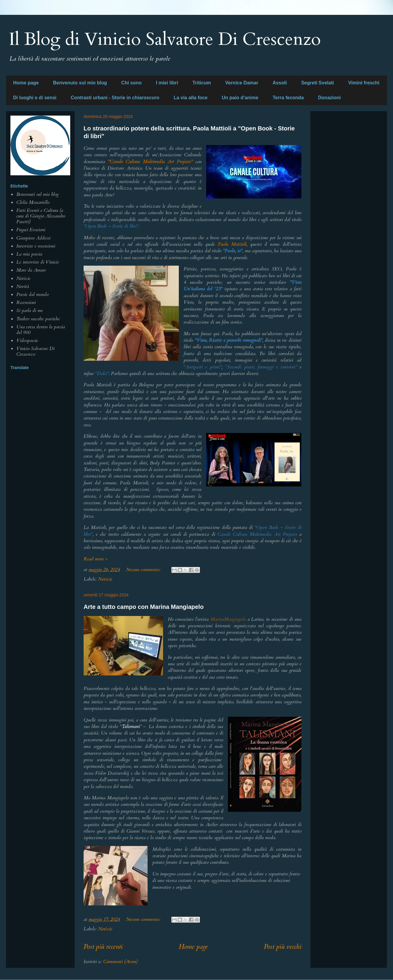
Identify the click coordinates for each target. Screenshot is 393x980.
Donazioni (329, 98)
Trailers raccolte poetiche (38, 319)
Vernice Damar (242, 83)
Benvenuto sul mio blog (80, 83)
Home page (26, 83)
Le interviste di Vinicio (37, 262)
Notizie (105, 579)
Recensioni (26, 302)
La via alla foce (191, 98)
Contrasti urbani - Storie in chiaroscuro (115, 98)
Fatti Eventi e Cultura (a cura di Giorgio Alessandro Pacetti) (41, 216)
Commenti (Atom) (120, 962)
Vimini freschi (364, 83)
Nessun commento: (144, 570)
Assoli (280, 83)
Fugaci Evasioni (31, 230)
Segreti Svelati (317, 83)
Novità (23, 286)
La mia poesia (29, 254)
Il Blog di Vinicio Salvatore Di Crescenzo (165, 39)
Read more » (95, 559)
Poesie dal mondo (32, 294)
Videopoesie (27, 341)
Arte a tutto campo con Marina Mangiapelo (144, 607)
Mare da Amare (31, 270)
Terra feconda (288, 98)
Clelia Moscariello (33, 202)
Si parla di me (30, 311)
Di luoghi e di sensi (35, 98)
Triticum (202, 83)
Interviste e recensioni (36, 246)
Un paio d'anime (240, 98)
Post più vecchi (283, 947)
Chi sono (131, 83)
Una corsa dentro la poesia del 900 (41, 330)
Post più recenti (103, 947)
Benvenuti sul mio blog (37, 194)
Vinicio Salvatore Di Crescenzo (35, 351)
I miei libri (167, 83)
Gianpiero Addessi (33, 238)
